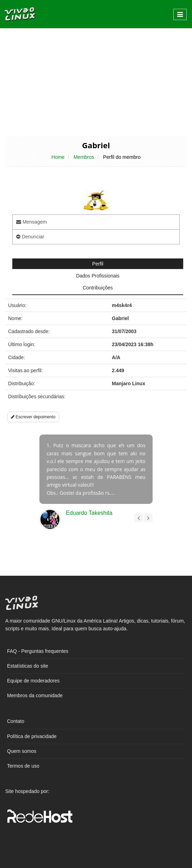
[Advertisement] (96, 82)
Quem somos (22, 751)
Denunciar (30, 237)
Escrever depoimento (33, 417)
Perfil (98, 264)
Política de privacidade (32, 736)
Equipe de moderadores (33, 681)
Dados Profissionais (98, 276)
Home (58, 157)
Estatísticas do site (28, 666)
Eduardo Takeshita (89, 513)
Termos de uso (23, 766)
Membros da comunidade (35, 695)
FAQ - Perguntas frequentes (38, 651)
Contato (16, 721)
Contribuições (98, 288)
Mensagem (31, 222)
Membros (84, 157)
